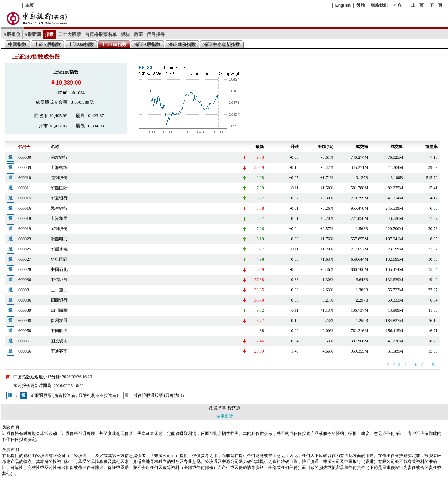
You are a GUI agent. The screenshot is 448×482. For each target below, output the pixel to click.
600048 (25, 321)
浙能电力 (59, 239)
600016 (25, 208)
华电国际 (59, 259)
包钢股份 (59, 178)
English (343, 5)
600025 (25, 249)
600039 (25, 310)
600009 (25, 167)
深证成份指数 (182, 45)
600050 (25, 331)
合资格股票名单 (101, 34)
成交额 (362, 147)
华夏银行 (59, 198)
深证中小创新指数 (222, 45)
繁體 (361, 5)
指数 (50, 34)
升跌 (295, 147)
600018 (25, 218)
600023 (25, 239)
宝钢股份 (59, 229)
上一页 (417, 5)
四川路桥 (59, 310)
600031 (25, 290)
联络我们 (379, 5)
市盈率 (431, 147)
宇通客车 (59, 351)
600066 (25, 351)
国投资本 (59, 341)
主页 (30, 5)
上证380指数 (81, 45)
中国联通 (59, 331)
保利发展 (59, 321)
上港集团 (59, 218)
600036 (25, 300)
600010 (25, 178)
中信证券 (59, 280)
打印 (398, 5)
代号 (24, 147)
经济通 (234, 408)
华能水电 (59, 249)
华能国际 (59, 188)
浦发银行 (59, 157)
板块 (125, 34)
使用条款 (225, 416)
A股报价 (12, 34)
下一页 (436, 5)
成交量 (397, 147)
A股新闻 (33, 34)
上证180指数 (114, 45)
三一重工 (59, 290)
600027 (25, 259)
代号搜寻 (156, 34)
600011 (25, 188)
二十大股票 (70, 34)
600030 (25, 280)
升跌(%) (326, 147)
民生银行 (59, 208)
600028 (25, 269)
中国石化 (59, 269)
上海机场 (59, 167)
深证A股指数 (148, 45)
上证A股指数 (47, 45)
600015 (25, 198)
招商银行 (59, 300)
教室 (138, 34)
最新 (260, 147)
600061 (25, 341)
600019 (25, 229)
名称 (55, 147)
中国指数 (17, 45)
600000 (25, 157)
